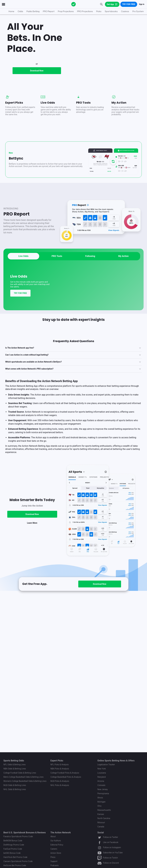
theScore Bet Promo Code (15, 865)
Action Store (56, 853)
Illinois (100, 798)
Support (54, 861)
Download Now (37, 103)
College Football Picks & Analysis (65, 773)
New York (102, 769)
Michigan (101, 802)
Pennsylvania (103, 794)
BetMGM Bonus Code (13, 841)
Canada (101, 827)
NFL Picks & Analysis (60, 765)
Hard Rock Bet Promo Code (15, 857)
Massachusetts (104, 810)
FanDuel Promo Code (13, 849)
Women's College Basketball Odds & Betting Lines (25, 781)
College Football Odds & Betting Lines (20, 773)
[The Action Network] (74, 4)
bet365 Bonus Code (12, 853)
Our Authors (56, 841)
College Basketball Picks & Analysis (66, 777)
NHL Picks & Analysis (60, 785)
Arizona (101, 781)
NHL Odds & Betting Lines (15, 789)
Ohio (99, 806)
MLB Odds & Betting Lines (15, 785)
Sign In (142, 4)
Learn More (32, 555)
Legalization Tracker (106, 765)
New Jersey (103, 789)
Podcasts (55, 865)
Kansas (101, 814)
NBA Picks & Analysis (60, 769)
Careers (54, 849)
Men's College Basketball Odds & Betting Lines (23, 777)
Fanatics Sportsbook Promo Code (18, 836)
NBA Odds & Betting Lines (15, 769)
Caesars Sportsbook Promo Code (18, 861)
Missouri (101, 822)
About (53, 836)
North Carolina (104, 818)
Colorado (101, 785)
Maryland (101, 777)
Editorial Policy (57, 845)
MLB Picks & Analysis (60, 781)
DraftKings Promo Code (14, 845)
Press (53, 857)
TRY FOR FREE (20, 326)
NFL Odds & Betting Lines (15, 765)
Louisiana (102, 773)
